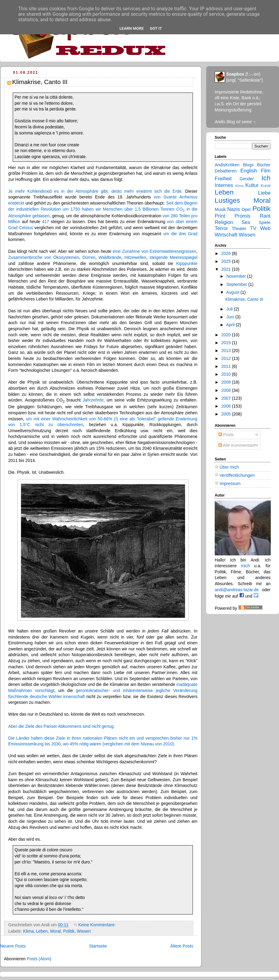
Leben (42, 931)
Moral (55, 931)
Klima (28, 931)
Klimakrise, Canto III (40, 82)
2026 (227, 253)
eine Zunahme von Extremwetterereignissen (155, 251)
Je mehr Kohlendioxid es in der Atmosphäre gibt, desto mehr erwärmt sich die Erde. (95, 191)
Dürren (89, 257)
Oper (246, 209)
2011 (227, 366)
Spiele (265, 222)
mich (245, 566)
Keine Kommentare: (97, 925)
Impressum (230, 483)
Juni (231, 317)
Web (265, 228)
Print (220, 216)
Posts (226, 435)
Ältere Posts (182, 946)
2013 (227, 351)
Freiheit (223, 179)
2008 (227, 390)
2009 (227, 382)
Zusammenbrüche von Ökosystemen (44, 257)
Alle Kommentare (237, 445)
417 (45, 222)
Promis (242, 216)
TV (253, 228)
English (249, 171)
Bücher (264, 165)
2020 (227, 335)
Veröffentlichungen (237, 475)
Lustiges (227, 200)
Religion (224, 222)
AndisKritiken (227, 165)
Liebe (264, 193)
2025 (227, 261)
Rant (265, 216)
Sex (246, 222)
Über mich (229, 467)
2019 (227, 343)
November (237, 276)
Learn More (132, 28)
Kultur (252, 185)
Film (266, 171)
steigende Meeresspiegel (173, 257)
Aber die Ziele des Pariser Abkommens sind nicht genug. (61, 726)
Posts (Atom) (39, 959)
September (237, 284)
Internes (224, 185)
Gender (247, 179)
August (233, 292)
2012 (227, 358)
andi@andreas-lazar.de (237, 590)
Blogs (248, 165)
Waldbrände (110, 257)
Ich (266, 178)
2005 (227, 414)
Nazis (234, 209)
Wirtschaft (226, 235)
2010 (227, 374)
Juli (230, 309)
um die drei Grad (180, 234)
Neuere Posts (13, 946)
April (231, 325)
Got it (156, 28)
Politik (69, 931)
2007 (227, 398)
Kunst (266, 186)
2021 (227, 269)
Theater (239, 229)
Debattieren (226, 171)
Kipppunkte (187, 263)
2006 (227, 406)
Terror (221, 228)
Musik (220, 209)
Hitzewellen (136, 257)
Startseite (98, 946)
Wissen (84, 931)
